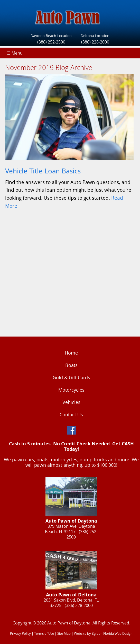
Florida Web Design (118, 633)
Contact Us (71, 414)
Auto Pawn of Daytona (69, 623)
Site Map (64, 633)
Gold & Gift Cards (71, 377)
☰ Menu (15, 53)
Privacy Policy (20, 633)
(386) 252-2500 (51, 42)
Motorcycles (71, 390)
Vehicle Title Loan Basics (43, 171)
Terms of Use (44, 633)
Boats (71, 365)
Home (71, 353)
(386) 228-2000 (95, 42)
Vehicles (71, 402)
